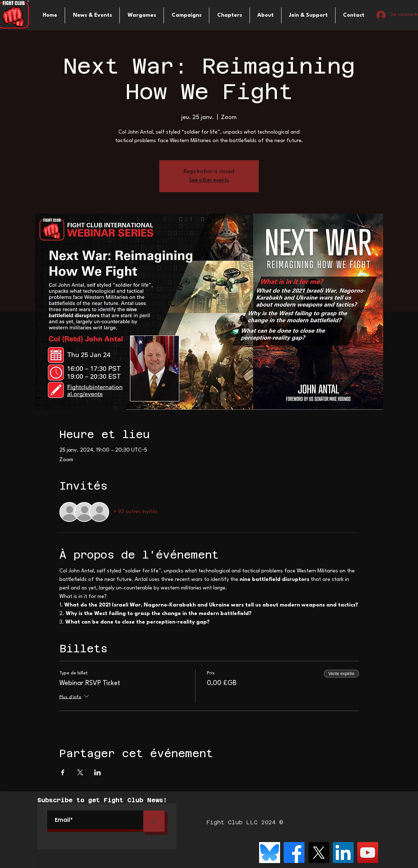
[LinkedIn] (343, 853)
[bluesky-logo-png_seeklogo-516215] (270, 853)
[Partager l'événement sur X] (80, 772)
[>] (154, 821)
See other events (209, 180)
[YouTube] (368, 853)
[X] (319, 853)
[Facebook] (294, 853)
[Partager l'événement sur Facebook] (63, 772)
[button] (142, 15)
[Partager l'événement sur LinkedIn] (98, 772)
